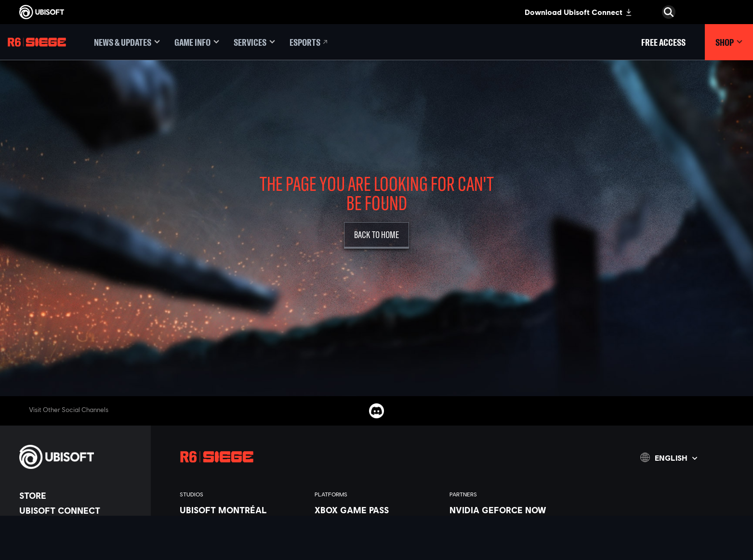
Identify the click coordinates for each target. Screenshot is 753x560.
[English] (669, 457)
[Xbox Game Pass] (377, 510)
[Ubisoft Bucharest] (242, 543)
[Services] (254, 42)
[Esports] (309, 42)
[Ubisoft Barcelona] (242, 521)
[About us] (80, 525)
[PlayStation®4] (377, 554)
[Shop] (729, 42)
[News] (80, 540)
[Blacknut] (512, 521)
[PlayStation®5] (377, 543)
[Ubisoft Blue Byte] (242, 532)
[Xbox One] (377, 532)
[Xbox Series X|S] (377, 521)
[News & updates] (127, 42)
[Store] (80, 495)
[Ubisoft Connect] (80, 510)
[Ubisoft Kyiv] (242, 554)
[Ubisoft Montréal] (242, 510)
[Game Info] (197, 42)
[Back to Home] (376, 235)
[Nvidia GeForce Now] (512, 510)
